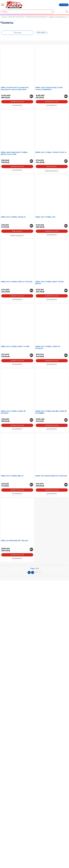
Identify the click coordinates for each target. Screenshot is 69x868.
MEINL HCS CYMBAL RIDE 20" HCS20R (17, 282)
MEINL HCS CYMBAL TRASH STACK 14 (51, 152)
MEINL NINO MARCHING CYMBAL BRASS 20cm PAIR (14, 153)
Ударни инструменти (57, 17)
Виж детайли (52, 166)
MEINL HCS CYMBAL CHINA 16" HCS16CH (48, 347)
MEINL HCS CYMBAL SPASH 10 (13, 217)
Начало (4, 17)
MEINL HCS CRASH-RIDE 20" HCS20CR (51, 476)
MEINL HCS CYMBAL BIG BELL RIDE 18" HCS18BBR (51, 412)
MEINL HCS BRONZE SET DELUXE (14, 541)
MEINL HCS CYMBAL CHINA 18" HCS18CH (13, 412)
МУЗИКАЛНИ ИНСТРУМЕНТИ (36, 17)
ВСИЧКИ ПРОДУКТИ (16, 17)
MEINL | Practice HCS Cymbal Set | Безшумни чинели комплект (15, 88)
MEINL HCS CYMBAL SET (45, 217)
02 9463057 (64, 5)
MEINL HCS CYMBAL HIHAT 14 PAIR (15, 346)
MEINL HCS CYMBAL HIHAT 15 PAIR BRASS (49, 283)
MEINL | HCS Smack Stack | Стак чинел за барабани (49, 88)
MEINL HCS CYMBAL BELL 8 (12, 476)
